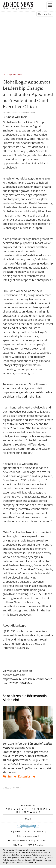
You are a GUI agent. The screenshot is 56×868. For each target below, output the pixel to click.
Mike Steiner (19, 845)
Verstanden (29, 863)
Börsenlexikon (28, 806)
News (18, 831)
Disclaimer (41, 841)
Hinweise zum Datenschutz (20, 841)
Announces (18, 75)
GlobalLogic (7, 75)
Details (20, 863)
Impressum (39, 831)
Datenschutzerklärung (27, 836)
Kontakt (27, 831)
